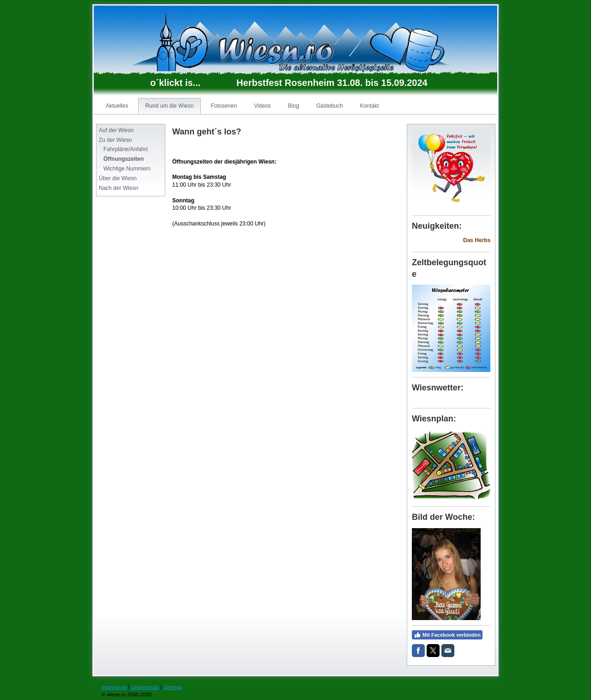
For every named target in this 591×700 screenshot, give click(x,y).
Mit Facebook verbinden (447, 635)
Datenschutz (145, 687)
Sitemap (173, 687)
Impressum (114, 687)
